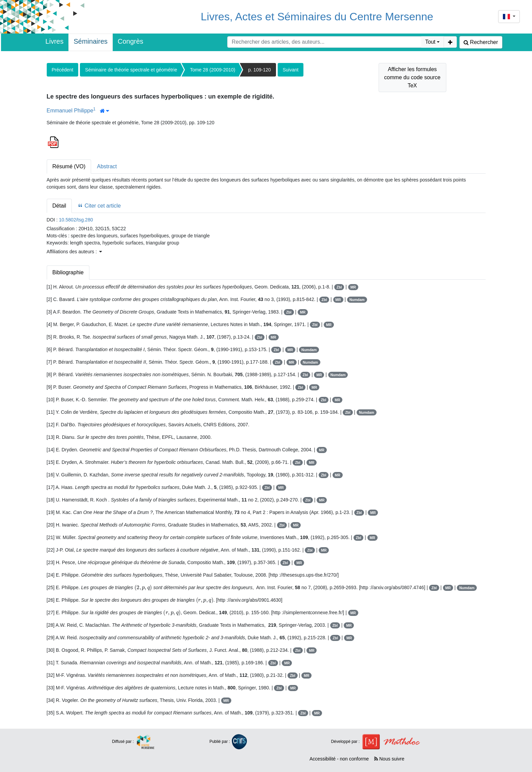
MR (353, 287)
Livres (54, 41)
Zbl (339, 287)
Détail (59, 206)
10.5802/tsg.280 (76, 220)
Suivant (291, 70)
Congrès (131, 41)
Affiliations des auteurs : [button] (74, 252)
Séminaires (90, 41)
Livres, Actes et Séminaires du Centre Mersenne (317, 17)
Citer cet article (99, 206)
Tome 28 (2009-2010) (213, 70)
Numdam (357, 300)
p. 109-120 (260, 70)
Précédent (63, 70)
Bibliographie (68, 272)
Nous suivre (389, 759)
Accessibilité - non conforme (339, 759)
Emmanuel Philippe (70, 111)
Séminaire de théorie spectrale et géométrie (131, 70)
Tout (430, 42)
